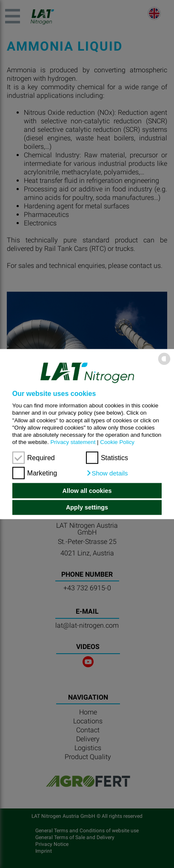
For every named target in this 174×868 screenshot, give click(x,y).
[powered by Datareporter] (164, 364)
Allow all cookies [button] (87, 491)
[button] (107, 473)
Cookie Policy (117, 442)
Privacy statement (73, 442)
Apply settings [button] (87, 507)
